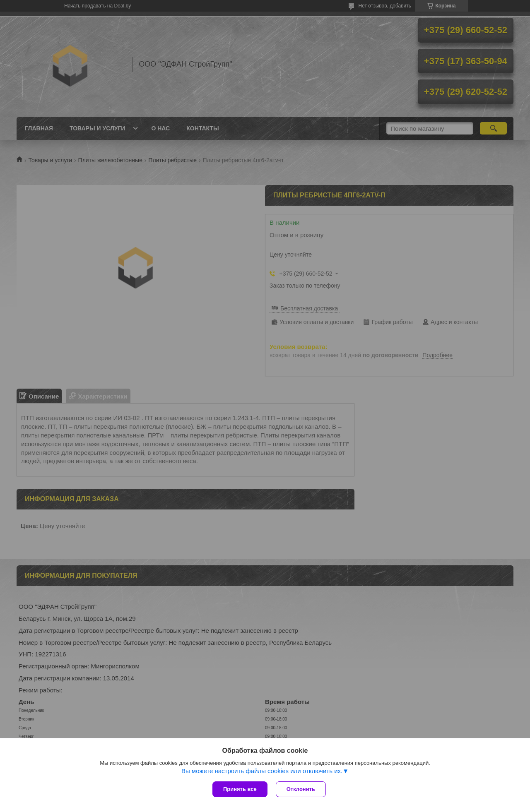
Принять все (240, 789)
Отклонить (301, 789)
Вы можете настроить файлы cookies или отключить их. (262, 771)
